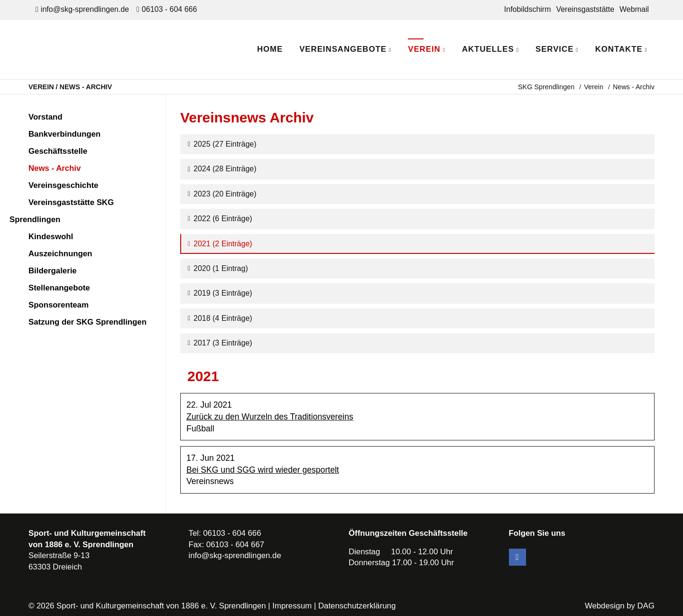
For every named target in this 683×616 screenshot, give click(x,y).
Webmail (634, 9)
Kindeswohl (51, 237)
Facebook (517, 557)
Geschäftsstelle (58, 151)
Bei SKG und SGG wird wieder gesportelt (263, 470)
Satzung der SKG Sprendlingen (88, 322)
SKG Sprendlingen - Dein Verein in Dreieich (112, 49)
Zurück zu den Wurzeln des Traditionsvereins (270, 417)
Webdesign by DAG (620, 606)
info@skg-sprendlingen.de (85, 9)
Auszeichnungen (60, 254)
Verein (594, 87)
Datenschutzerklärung (357, 606)
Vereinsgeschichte (63, 185)
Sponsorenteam (59, 305)
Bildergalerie (53, 271)
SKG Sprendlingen (546, 87)
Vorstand (45, 117)
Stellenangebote (59, 288)
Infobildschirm (528, 9)
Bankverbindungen (65, 134)
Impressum (292, 606)
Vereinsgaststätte (585, 9)
